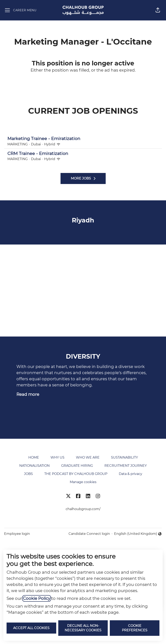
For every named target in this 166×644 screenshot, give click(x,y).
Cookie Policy (37, 598)
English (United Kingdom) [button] (138, 534)
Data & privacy (131, 474)
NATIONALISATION (34, 466)
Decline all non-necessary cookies (83, 628)
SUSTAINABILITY (124, 457)
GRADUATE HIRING (77, 466)
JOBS (28, 474)
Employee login (17, 534)
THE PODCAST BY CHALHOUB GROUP (76, 474)
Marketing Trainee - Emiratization (83, 139)
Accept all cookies (31, 628)
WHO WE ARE (88, 457)
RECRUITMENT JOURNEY (126, 466)
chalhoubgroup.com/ (83, 509)
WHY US (57, 457)
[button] (158, 10)
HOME (34, 457)
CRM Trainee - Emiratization (83, 154)
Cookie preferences (135, 628)
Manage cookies (83, 482)
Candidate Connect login (89, 534)
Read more (28, 394)
